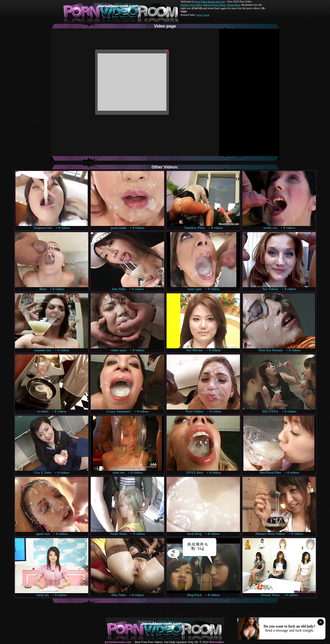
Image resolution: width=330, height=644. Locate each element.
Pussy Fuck (203, 15)
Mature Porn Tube (191, 5)
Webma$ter (217, 642)
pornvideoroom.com (118, 642)
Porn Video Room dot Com (210, 2)
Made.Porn (234, 5)
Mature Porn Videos (214, 5)
